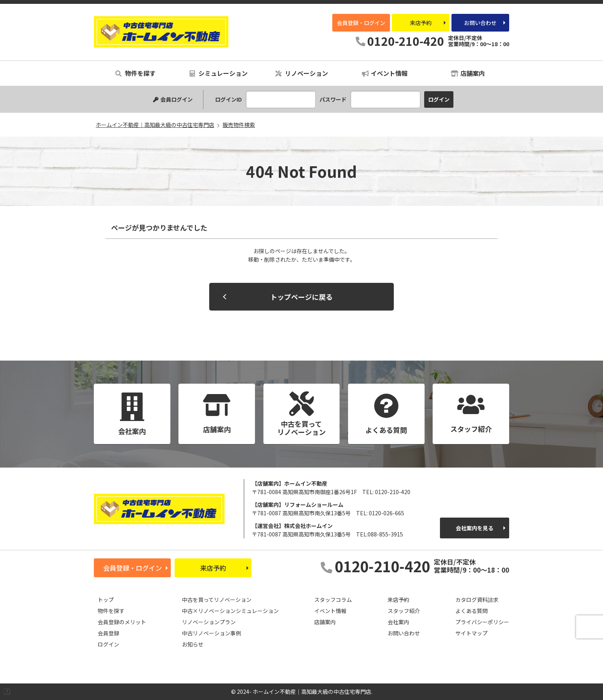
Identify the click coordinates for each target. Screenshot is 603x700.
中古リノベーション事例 (212, 633)
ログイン (108, 644)
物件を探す (136, 73)
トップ (106, 600)
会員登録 (108, 633)
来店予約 (421, 23)
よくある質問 (471, 611)
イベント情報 (385, 73)
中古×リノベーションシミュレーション (230, 611)
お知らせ (193, 644)
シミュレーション (219, 73)
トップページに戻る (301, 297)
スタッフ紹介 (404, 611)
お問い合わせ (480, 23)
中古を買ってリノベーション (217, 600)
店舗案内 (468, 73)
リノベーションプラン (209, 622)
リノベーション (302, 73)
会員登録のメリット (122, 622)
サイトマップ (471, 633)
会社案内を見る (475, 528)
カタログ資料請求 (477, 600)
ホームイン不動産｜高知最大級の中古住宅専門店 (161, 32)
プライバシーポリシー (482, 622)
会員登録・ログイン (361, 23)
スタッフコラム (333, 600)
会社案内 (398, 622)
